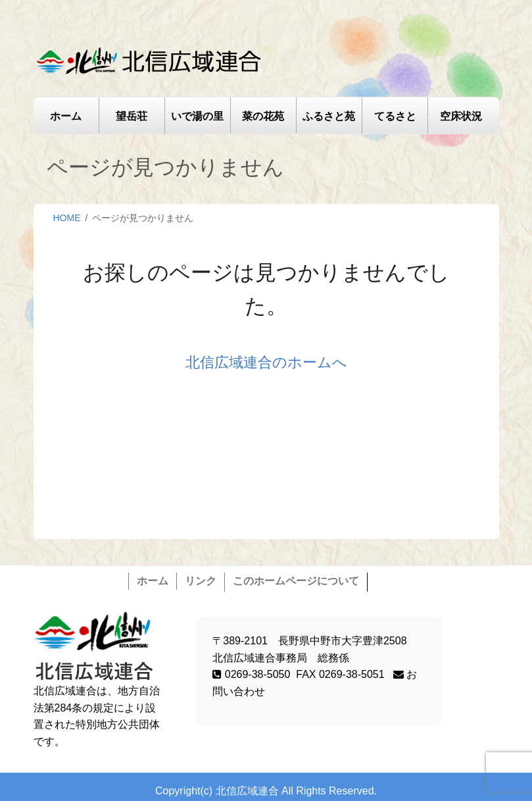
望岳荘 (132, 116)
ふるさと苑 (329, 116)
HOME (67, 218)
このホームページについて (296, 581)
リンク (201, 581)
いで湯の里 (197, 116)
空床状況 (461, 116)
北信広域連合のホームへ (266, 362)
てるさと (395, 116)
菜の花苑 (263, 116)
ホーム (66, 116)
